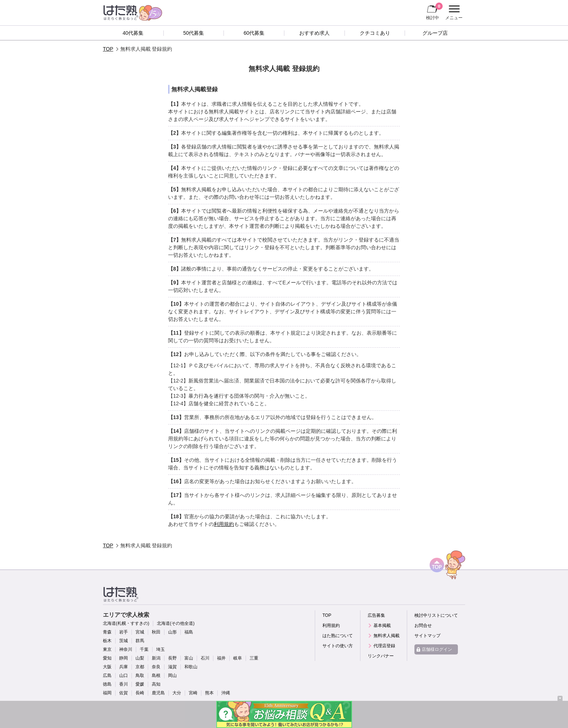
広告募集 (376, 615)
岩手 (124, 632)
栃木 (107, 641)
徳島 (107, 684)
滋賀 (172, 667)
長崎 (140, 693)
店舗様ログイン (437, 649)
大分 (177, 693)
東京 (107, 649)
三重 (254, 658)
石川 (205, 658)
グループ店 (435, 33)
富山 (189, 658)
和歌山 (191, 667)
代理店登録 (384, 646)
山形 (172, 632)
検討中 (434, 11)
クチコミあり (375, 33)
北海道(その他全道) (176, 623)
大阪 (107, 667)
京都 (140, 667)
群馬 (140, 641)
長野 (172, 658)
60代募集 (254, 33)
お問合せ (423, 626)
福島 (189, 632)
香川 (124, 684)
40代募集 (133, 33)
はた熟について (338, 636)
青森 (107, 632)
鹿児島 (158, 693)
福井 (221, 658)
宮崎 (193, 693)
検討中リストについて (436, 615)
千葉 (144, 649)
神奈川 (126, 649)
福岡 (107, 693)
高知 (156, 684)
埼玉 (160, 649)
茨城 (124, 641)
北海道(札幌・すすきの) (126, 623)
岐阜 (238, 658)
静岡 (124, 658)
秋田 (156, 632)
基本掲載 (382, 626)
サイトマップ (427, 636)
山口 (124, 675)
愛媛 (140, 684)
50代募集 (194, 33)
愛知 (107, 658)
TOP (108, 49)
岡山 (172, 675)
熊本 (209, 693)
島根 (156, 675)
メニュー (453, 13)
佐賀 (124, 693)
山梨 (140, 658)
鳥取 (140, 675)
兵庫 (124, 667)
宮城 (140, 632)
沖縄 (226, 693)
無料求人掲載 (387, 636)
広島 (107, 675)
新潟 (156, 658)
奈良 (156, 667)
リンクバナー (381, 656)
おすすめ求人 (314, 33)
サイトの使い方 (338, 646)
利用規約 (224, 524)
